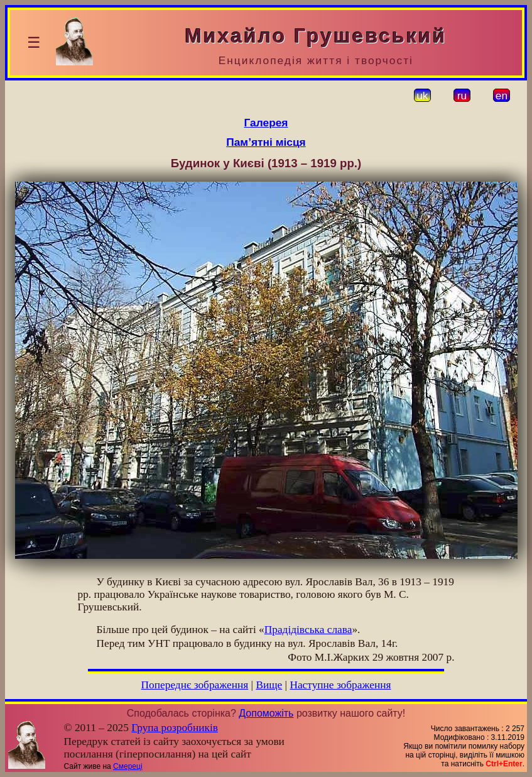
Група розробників (175, 728)
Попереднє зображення (195, 685)
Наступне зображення (340, 685)
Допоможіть (266, 713)
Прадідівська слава (308, 630)
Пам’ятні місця (266, 142)
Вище (269, 685)
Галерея (266, 123)
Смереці (128, 766)
